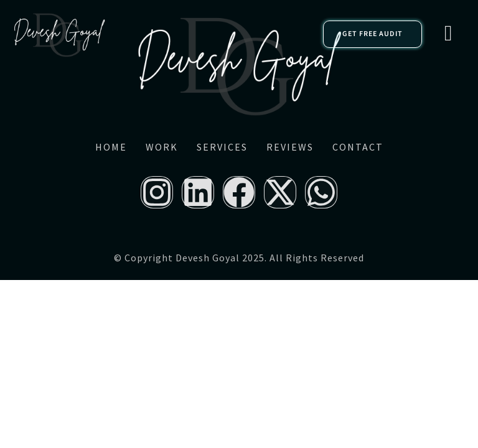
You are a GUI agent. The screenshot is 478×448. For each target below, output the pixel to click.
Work (162, 147)
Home (111, 147)
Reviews (290, 147)
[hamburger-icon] (448, 34)
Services (222, 147)
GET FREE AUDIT (373, 34)
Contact (358, 147)
